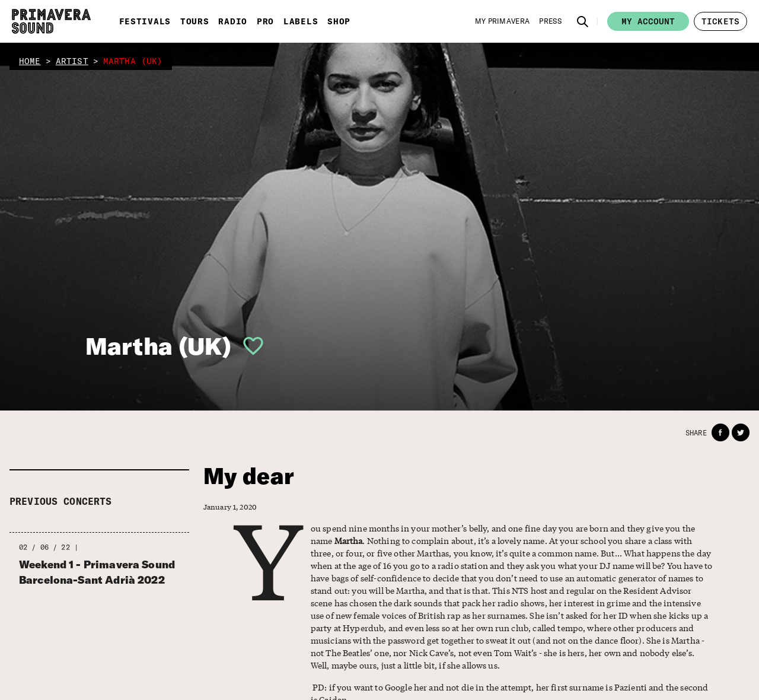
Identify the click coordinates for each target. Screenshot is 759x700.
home (30, 61)
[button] (583, 21)
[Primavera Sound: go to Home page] (51, 21)
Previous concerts (61, 501)
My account (648, 21)
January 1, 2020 (230, 507)
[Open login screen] (248, 346)
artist (72, 61)
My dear (249, 476)
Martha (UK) (159, 346)
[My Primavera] (503, 21)
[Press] (550, 21)
